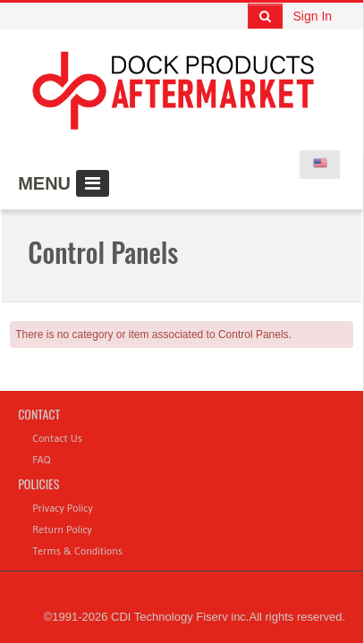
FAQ (41, 459)
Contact (39, 414)
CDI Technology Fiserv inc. (180, 617)
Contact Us (57, 438)
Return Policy (62, 529)
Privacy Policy (63, 508)
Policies (38, 483)
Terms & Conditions (77, 551)
